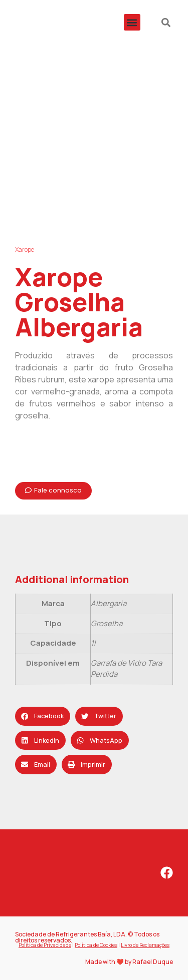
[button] (132, 22)
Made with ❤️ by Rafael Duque (129, 962)
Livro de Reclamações (145, 945)
